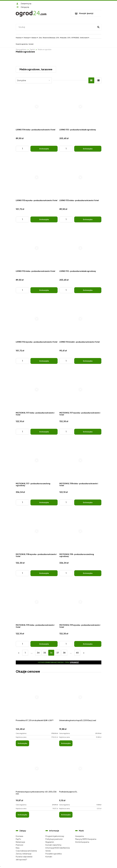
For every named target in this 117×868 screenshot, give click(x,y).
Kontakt (49, 857)
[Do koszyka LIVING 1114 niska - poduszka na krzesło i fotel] (44, 149)
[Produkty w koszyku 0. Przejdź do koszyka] (86, 13)
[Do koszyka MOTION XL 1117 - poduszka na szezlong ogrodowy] (44, 502)
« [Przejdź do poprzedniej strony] (19, 653)
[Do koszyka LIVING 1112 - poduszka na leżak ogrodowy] (88, 290)
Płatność (19, 845)
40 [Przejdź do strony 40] (77, 653)
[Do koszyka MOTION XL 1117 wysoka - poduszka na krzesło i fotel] (88, 432)
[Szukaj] (98, 27)
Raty (18, 848)
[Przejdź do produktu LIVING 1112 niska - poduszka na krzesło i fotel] (37, 248)
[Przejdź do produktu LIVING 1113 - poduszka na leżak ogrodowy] (80, 107)
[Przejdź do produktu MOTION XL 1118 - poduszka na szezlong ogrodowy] (80, 531)
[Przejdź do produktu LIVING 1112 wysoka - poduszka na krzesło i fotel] (37, 319)
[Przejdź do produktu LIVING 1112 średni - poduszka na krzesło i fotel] (80, 319)
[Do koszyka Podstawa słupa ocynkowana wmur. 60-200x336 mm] (22, 815)
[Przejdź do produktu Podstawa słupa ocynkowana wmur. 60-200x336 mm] (37, 771)
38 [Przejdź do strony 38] (64, 653)
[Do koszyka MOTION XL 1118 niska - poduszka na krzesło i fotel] (88, 502)
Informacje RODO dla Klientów (58, 848)
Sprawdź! (75, 662)
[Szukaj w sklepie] (56, 27)
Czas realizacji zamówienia (26, 851)
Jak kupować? (21, 859)
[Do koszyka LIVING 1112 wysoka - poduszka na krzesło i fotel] (44, 361)
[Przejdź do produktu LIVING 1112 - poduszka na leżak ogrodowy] (80, 248)
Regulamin (50, 842)
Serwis (48, 851)
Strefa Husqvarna (82, 842)
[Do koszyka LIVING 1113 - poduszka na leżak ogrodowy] (88, 149)
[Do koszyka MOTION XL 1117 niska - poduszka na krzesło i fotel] (44, 432)
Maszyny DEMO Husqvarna (86, 839)
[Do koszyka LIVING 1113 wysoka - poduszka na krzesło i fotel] (44, 219)
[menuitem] (19, 38)
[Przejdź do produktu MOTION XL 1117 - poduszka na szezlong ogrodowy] (37, 460)
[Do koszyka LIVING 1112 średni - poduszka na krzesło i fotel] (88, 361)
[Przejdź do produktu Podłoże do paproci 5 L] (80, 771)
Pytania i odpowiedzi (24, 857)
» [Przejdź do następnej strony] (84, 653)
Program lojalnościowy (55, 836)
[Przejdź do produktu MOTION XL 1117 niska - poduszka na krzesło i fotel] (37, 390)
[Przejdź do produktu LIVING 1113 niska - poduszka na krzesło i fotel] (80, 177)
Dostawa (19, 836)
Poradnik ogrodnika (54, 854)
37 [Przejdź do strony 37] (58, 653)
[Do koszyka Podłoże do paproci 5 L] (66, 815)
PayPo (18, 839)
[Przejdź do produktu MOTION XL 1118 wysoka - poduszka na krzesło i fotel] (37, 531)
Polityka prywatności (54, 839)
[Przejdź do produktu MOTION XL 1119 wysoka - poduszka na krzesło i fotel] (80, 602)
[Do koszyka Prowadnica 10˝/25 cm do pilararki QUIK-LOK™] (22, 743)
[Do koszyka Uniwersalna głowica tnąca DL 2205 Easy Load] (66, 743)
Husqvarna (79, 836)
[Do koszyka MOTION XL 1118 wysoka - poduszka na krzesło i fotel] (44, 573)
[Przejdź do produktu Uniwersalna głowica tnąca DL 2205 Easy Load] (80, 700)
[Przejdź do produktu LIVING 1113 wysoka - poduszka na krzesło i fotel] (37, 177)
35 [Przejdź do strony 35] (45, 653)
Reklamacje (20, 842)
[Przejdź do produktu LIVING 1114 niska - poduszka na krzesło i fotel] (37, 107)
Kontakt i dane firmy (53, 845)
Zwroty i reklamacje (24, 854)
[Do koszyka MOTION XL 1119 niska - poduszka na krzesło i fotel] (44, 644)
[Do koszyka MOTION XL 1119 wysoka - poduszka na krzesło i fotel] (88, 644)
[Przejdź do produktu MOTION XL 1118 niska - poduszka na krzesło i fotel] (80, 460)
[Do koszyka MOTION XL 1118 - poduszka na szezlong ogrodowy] (88, 573)
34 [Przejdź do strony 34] (38, 653)
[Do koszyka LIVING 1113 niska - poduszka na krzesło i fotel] (88, 219)
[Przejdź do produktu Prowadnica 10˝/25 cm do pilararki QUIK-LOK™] (37, 700)
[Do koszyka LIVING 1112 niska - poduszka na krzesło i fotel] (44, 290)
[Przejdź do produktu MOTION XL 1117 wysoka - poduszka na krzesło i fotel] (80, 390)
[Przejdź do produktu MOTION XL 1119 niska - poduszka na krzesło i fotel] (37, 602)
